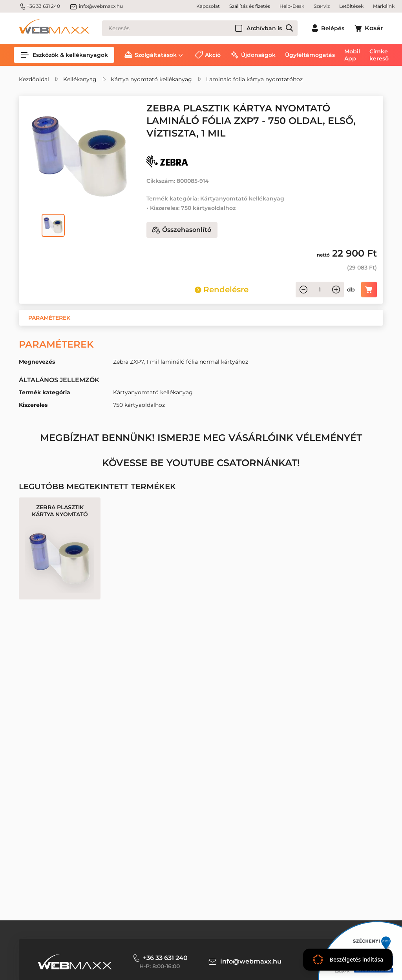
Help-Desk (292, 6)
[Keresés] (200, 28)
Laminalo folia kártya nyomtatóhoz (254, 79)
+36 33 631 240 (39, 6)
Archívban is (264, 28)
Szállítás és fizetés (250, 6)
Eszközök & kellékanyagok (64, 55)
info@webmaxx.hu (96, 6)
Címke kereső (379, 55)
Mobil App (352, 55)
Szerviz (322, 6)
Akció (213, 55)
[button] (49, 318)
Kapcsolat (208, 6)
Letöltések (351, 6)
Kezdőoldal (34, 79)
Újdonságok (258, 55)
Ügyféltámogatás (310, 55)
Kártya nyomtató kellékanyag (151, 79)
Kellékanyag (80, 79)
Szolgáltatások (156, 55)
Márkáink (384, 6)
